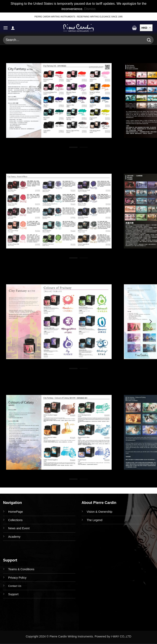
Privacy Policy (17, 578)
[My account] (13, 28)
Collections (15, 520)
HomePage (16, 512)
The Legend (95, 520)
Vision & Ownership (99, 512)
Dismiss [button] (90, 9)
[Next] (150, 100)
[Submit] (149, 40)
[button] (6, 28)
